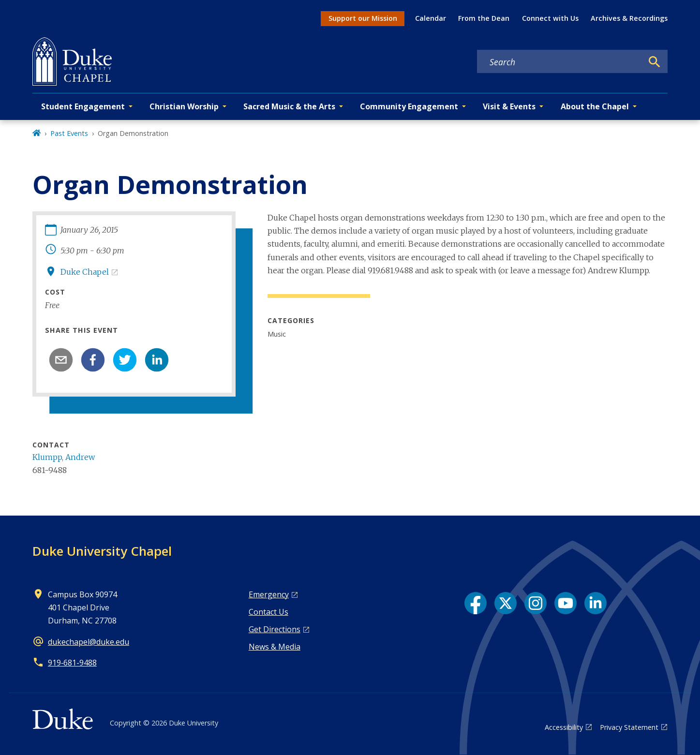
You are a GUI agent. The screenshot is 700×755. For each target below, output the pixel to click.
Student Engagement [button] (83, 106)
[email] (61, 360)
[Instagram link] (536, 603)
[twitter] (125, 360)
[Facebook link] (476, 603)
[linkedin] (157, 360)
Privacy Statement (629, 727)
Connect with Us (550, 18)
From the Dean (484, 18)
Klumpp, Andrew (64, 457)
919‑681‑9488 (72, 663)
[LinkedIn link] (596, 603)
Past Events (69, 133)
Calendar (431, 18)
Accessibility (564, 727)
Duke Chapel (85, 272)
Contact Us (268, 612)
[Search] (655, 62)
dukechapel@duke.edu (89, 642)
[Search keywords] (560, 62)
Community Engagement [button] (409, 106)
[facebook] (93, 360)
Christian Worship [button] (184, 106)
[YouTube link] (566, 603)
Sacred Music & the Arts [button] (289, 106)
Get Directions (275, 629)
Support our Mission (363, 18)
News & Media (275, 647)
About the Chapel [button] (595, 106)
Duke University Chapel (102, 551)
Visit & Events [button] (509, 106)
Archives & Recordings (629, 18)
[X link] (506, 603)
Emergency (269, 594)
